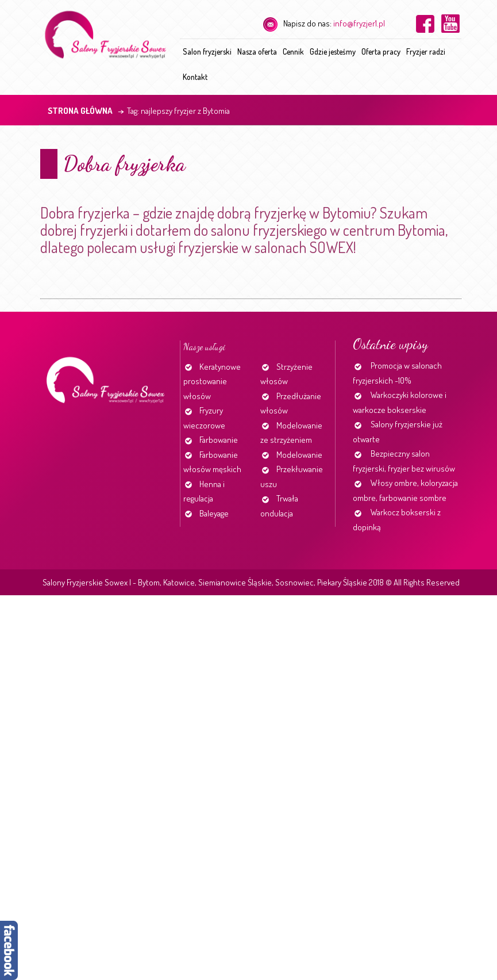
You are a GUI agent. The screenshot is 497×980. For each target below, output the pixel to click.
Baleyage (214, 513)
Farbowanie (219, 440)
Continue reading (43, 294)
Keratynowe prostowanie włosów (212, 381)
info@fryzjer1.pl (359, 23)
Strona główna (80, 111)
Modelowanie (299, 455)
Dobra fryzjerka (124, 164)
